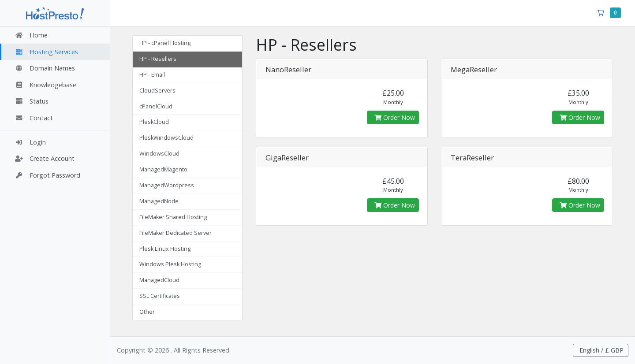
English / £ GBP (601, 350)
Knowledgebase (45, 85)
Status (32, 101)
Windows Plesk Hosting (170, 264)
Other (147, 312)
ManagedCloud (159, 280)
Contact (34, 118)
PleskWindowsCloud (166, 138)
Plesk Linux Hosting (165, 249)
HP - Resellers (158, 59)
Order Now (395, 117)
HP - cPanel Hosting (165, 43)
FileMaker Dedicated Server (176, 233)
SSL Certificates (160, 296)
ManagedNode (159, 201)
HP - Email (152, 75)
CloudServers (157, 91)
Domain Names (45, 68)
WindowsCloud (159, 154)
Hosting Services (46, 52)
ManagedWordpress (167, 185)
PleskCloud (154, 122)
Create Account (45, 158)
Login (30, 142)
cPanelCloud (156, 106)
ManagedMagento (163, 169)
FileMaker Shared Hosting (173, 217)
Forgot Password (47, 175)
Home (31, 35)
